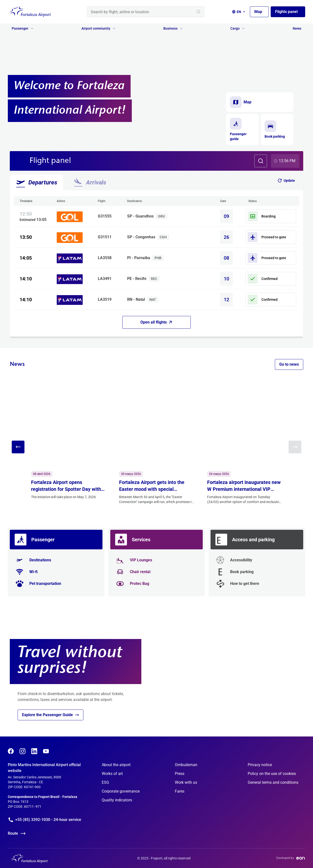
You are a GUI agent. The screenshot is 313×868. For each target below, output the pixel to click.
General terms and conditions (273, 782)
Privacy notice (260, 765)
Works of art (112, 774)
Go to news (289, 364)
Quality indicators (117, 800)
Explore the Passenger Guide (50, 715)
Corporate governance (121, 791)
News (297, 28)
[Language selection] (239, 12)
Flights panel (286, 12)
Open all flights (156, 322)
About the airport (116, 765)
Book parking (275, 129)
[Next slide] (295, 447)
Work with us (186, 782)
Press (180, 774)
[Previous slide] (18, 447)
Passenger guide (238, 129)
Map (258, 12)
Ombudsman (186, 765)
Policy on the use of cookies (272, 774)
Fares (180, 791)
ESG (105, 782)
